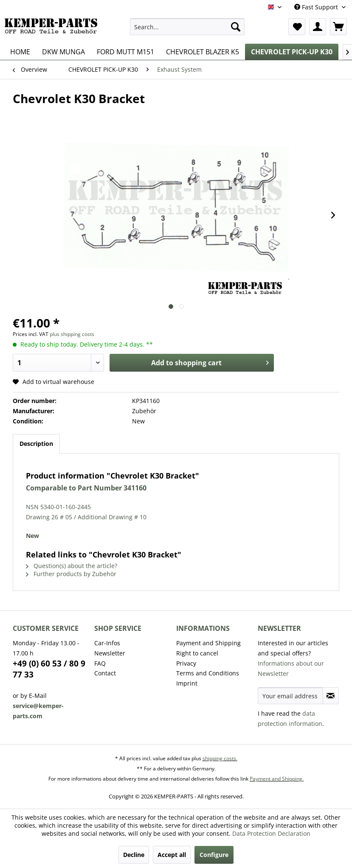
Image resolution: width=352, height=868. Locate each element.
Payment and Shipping (208, 643)
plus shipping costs (72, 334)
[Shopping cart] (338, 27)
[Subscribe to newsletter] (331, 696)
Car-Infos (107, 643)
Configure (214, 855)
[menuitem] (187, 27)
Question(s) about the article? (72, 566)
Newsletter (110, 653)
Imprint (187, 683)
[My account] (318, 27)
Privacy (186, 663)
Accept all (172, 855)
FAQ (100, 663)
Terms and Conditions (208, 673)
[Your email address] (290, 696)
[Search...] (187, 27)
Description (36, 444)
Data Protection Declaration (271, 833)
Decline (134, 855)
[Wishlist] (297, 27)
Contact (105, 673)
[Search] (236, 27)
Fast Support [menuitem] (317, 7)
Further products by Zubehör (71, 574)
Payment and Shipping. (277, 779)
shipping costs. (220, 758)
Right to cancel (197, 653)
